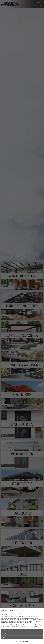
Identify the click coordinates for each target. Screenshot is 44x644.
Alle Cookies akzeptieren (7, 630)
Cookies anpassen (6, 638)
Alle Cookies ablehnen (7, 634)
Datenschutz (25, 642)
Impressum (18, 642)
